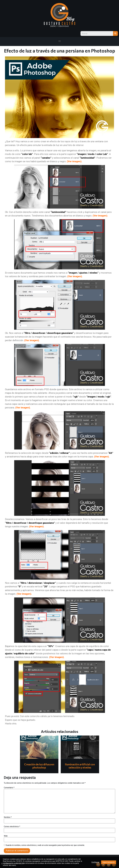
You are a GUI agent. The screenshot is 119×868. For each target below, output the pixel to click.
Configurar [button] (95, 862)
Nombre (8, 817)
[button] (59, 41)
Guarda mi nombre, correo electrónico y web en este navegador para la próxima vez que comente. (45, 845)
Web (6, 836)
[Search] (115, 34)
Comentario (9, 788)
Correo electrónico (12, 827)
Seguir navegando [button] (109, 862)
